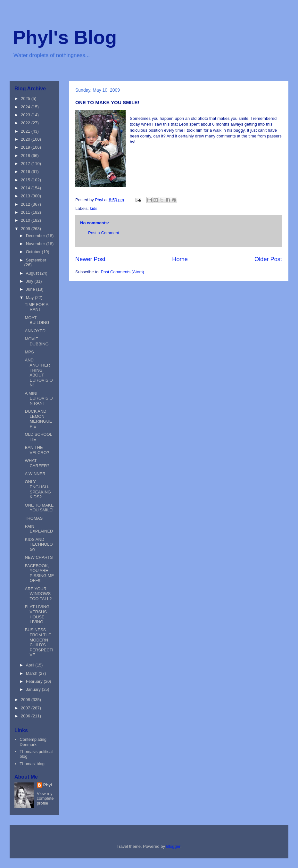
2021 (26, 131)
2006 (26, 716)
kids (94, 208)
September (36, 260)
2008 (26, 700)
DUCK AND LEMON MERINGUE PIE (38, 419)
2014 (26, 188)
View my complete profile (45, 798)
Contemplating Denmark (33, 742)
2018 (26, 156)
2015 (26, 180)
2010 (26, 220)
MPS (29, 352)
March (32, 673)
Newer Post (90, 259)
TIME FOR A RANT (36, 307)
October (34, 252)
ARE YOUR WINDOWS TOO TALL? (38, 594)
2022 (26, 123)
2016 (26, 172)
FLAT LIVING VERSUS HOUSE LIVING (37, 614)
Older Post (268, 259)
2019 (26, 147)
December (36, 236)
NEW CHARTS (39, 557)
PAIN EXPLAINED (39, 529)
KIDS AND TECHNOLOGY (39, 544)
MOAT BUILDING (37, 320)
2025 (26, 99)
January (34, 689)
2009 (26, 229)
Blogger (173, 846)
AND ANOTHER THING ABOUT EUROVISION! (39, 372)
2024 (26, 107)
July (30, 281)
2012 (26, 204)
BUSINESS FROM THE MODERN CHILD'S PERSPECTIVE (39, 642)
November (36, 244)
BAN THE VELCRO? (37, 450)
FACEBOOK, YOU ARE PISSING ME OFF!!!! (39, 573)
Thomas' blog (32, 764)
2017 (26, 164)
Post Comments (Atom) (123, 272)
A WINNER (35, 474)
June (31, 289)
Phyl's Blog (65, 37)
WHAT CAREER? (37, 463)
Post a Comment (104, 233)
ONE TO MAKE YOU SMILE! (39, 508)
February (35, 681)
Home (180, 259)
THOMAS (34, 518)
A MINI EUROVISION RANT (39, 398)
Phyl (48, 785)
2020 (26, 139)
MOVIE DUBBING (37, 341)
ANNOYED (35, 331)
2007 (26, 708)
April (31, 665)
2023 (26, 115)
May (30, 298)
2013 (26, 196)
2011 (26, 212)
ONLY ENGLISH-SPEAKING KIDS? (38, 489)
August (33, 273)
